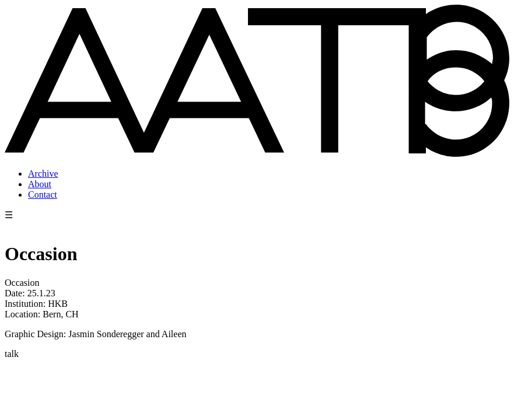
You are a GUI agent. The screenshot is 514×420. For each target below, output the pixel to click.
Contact (43, 195)
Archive (43, 174)
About (40, 184)
